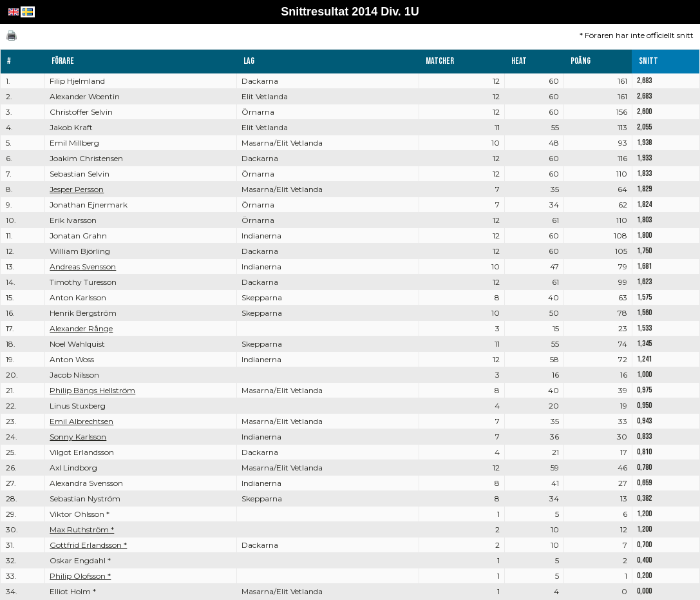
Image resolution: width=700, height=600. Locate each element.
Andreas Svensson (83, 266)
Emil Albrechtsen (81, 421)
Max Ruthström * (82, 529)
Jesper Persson (77, 189)
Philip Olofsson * (80, 576)
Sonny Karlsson (78, 437)
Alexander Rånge (81, 328)
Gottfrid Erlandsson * (88, 545)
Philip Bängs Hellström (92, 390)
